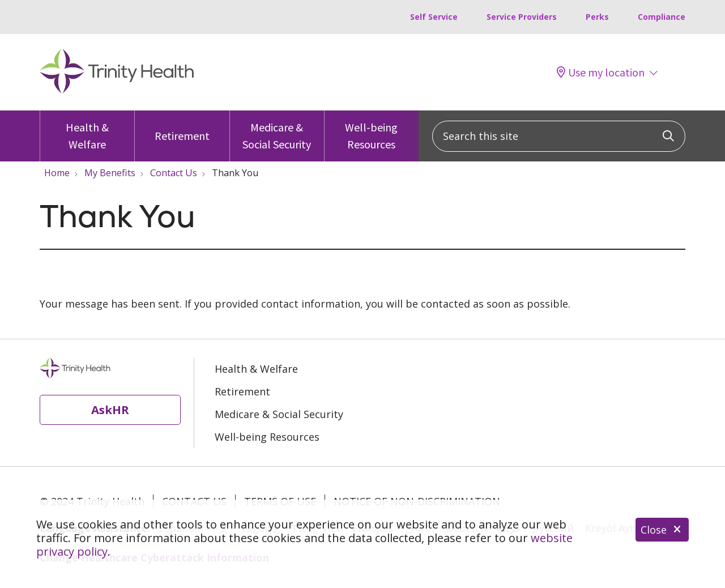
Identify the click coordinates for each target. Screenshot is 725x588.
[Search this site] (559, 136)
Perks (597, 17)
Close (662, 530)
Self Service (434, 17)
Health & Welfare (87, 131)
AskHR (110, 410)
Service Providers (522, 17)
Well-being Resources (372, 131)
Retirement (182, 127)
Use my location (601, 73)
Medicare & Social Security (277, 131)
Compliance (662, 17)
